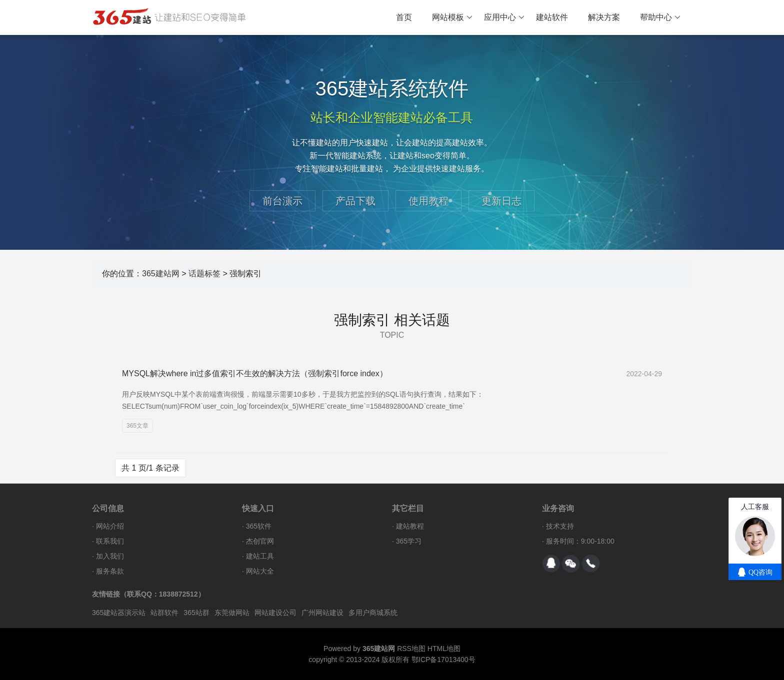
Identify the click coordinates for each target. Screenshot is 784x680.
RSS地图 (411, 649)
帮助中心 (660, 17)
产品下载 (355, 201)
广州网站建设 (322, 613)
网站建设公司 (275, 613)
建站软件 (552, 17)
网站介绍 (110, 526)
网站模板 (452, 17)
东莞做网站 (232, 613)
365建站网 (161, 274)
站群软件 (164, 613)
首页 (404, 17)
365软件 (259, 526)
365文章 (137, 426)
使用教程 (428, 201)
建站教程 (410, 526)
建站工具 (260, 556)
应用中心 (504, 17)
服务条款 (110, 571)
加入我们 (110, 556)
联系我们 (110, 541)
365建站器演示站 (119, 613)
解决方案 (604, 17)
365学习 (409, 541)
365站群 (196, 613)
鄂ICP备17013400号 (443, 660)
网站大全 (260, 571)
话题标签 (204, 274)
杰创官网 (260, 541)
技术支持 (560, 526)
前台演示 (282, 201)
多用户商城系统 (373, 613)
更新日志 (501, 201)
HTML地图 (444, 649)
